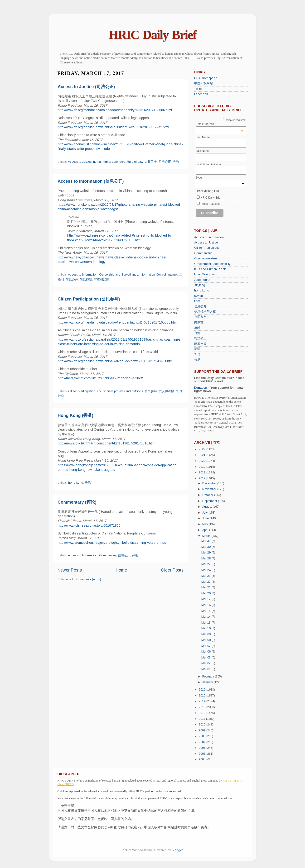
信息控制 (86, 280)
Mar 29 (206, 553)
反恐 (197, 328)
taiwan (198, 296)
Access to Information (83, 275)
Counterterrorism (206, 258)
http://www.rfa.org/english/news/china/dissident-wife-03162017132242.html (113, 127)
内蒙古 (199, 322)
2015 (203, 696)
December (210, 483)
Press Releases (210, 204)
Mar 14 (206, 617)
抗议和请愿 (166, 391)
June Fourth (202, 280)
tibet (197, 301)
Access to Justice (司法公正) (86, 87)
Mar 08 (206, 640)
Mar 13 (206, 623)
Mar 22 (206, 582)
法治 (176, 162)
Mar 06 (206, 652)
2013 (203, 707)
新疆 (197, 349)
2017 (203, 478)
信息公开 (72, 280)
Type (199, 178)
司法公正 (165, 162)
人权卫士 (151, 162)
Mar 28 (206, 558)
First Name (203, 137)
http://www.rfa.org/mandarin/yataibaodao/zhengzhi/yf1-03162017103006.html (115, 110)
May (206, 524)
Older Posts (172, 570)
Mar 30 (206, 547)
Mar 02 (206, 663)
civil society (105, 391)
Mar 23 (206, 576)
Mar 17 (206, 599)
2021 (203, 455)
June (206, 518)
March (207, 536)
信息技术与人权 (205, 312)
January (208, 682)
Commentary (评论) (77, 502)
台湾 (197, 333)
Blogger (177, 850)
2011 (202, 719)
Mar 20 (206, 593)
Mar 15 (206, 611)
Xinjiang (200, 285)
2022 (203, 449)
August (207, 507)
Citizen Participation (82, 391)
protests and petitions (128, 391)
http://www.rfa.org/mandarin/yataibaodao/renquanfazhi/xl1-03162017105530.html (118, 322)
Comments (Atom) (89, 579)
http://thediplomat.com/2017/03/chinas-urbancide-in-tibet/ (100, 378)
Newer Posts (70, 570)
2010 (203, 725)
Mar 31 (206, 541)
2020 (203, 461)
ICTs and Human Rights (210, 269)
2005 (203, 754)
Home (121, 570)
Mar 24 (206, 570)
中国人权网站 (203, 83)
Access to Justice (80, 162)
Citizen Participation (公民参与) (89, 299)
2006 (203, 748)
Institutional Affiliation (209, 164)
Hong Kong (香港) (76, 415)
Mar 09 (206, 634)
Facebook (201, 94)
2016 (203, 690)
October (208, 495)
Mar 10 (206, 628)
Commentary (108, 555)
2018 (203, 472)
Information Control (153, 275)
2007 (203, 742)
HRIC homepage (206, 78)
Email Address (219, 124)
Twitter (198, 89)
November (210, 489)
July (205, 513)
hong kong (76, 483)
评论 (135, 555)
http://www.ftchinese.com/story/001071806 (89, 525)
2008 (203, 736)
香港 (88, 483)
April (206, 530)
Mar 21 (206, 587)
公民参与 (151, 391)
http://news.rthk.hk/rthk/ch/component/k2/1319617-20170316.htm (106, 443)
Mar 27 (206, 564)
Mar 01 (206, 669)
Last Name (203, 151)
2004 (203, 759)
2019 (203, 467)
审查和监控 (101, 280)
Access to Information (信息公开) (91, 181)
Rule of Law (135, 162)
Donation (201, 388)
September (210, 501)
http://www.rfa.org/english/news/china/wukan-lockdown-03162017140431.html (116, 361)
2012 (203, 713)
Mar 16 (206, 605)
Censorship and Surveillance (119, 275)
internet (172, 275)
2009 (203, 730)
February (209, 677)
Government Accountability (212, 264)
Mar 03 (206, 658)
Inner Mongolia (204, 274)
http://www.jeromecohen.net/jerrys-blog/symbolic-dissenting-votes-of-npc (112, 543)
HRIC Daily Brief (152, 35)
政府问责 (200, 343)
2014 (203, 701)
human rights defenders (109, 162)
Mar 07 (206, 646)
